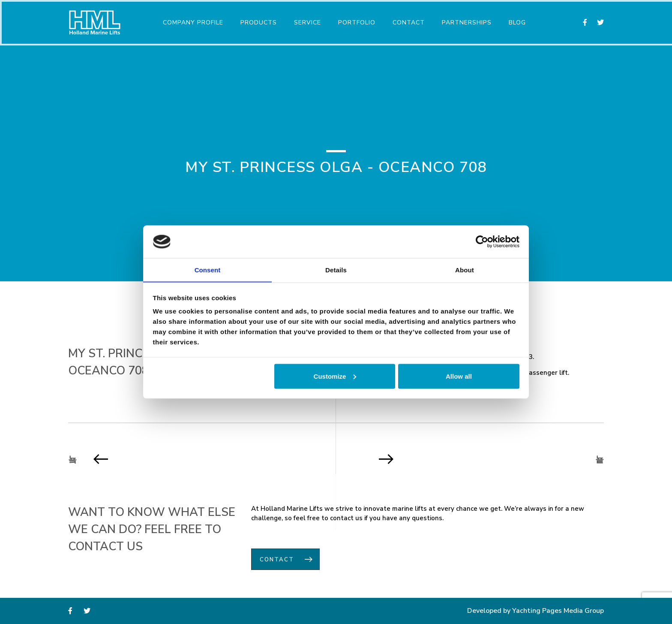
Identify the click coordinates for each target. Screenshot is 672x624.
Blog (516, 21)
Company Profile (192, 21)
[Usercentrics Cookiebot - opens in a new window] (482, 241)
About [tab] (465, 270)
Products (257, 21)
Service (306, 21)
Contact (407, 21)
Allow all (459, 376)
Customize (335, 376)
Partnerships (465, 21)
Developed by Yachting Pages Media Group (535, 611)
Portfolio (355, 21)
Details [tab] (336, 270)
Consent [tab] (208, 270)
